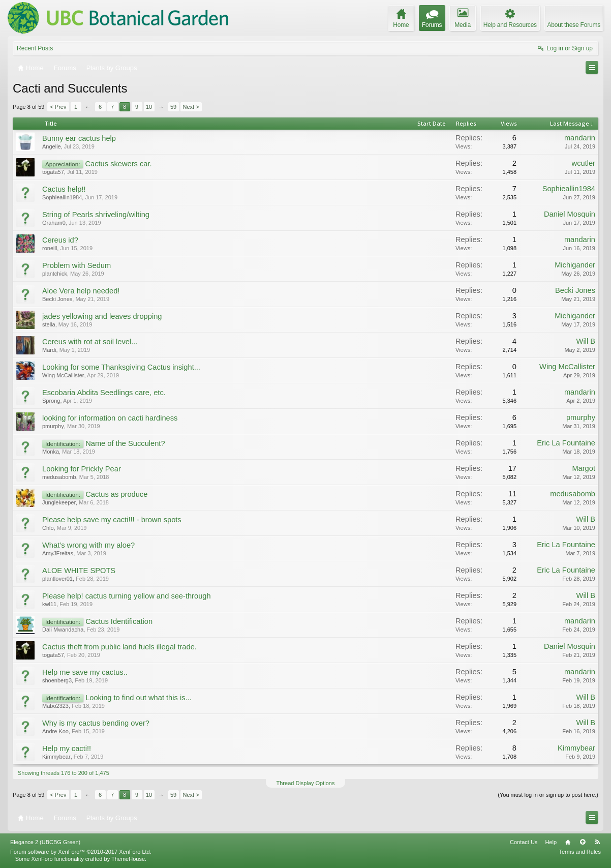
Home (568, 842)
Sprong (51, 401)
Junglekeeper (59, 502)
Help (551, 842)
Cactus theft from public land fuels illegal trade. (119, 647)
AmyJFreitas (58, 553)
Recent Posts (35, 48)
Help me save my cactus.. (85, 672)
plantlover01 (57, 579)
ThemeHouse (128, 859)
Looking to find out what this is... (139, 698)
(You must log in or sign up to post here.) (548, 795)
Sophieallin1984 (62, 197)
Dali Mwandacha (63, 630)
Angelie (52, 146)
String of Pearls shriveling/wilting (96, 215)
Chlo (48, 528)
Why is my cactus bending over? (96, 723)
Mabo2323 (55, 706)
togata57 (53, 172)
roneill (50, 248)
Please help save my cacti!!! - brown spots (112, 520)
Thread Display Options (306, 783)
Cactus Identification (119, 621)
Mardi (49, 350)
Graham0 (54, 223)
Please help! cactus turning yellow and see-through (127, 596)
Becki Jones (57, 299)
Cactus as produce (116, 494)
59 (173, 107)
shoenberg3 (57, 680)
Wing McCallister (63, 375)
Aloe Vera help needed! (81, 291)
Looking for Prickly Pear (82, 469)
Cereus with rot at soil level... (90, 342)
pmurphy (53, 426)
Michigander (575, 265)
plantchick (55, 274)
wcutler (584, 163)
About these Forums (574, 25)
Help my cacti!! (67, 749)
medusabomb (59, 477)
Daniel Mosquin (570, 214)
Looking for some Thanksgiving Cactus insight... (121, 367)
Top (583, 842)
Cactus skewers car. (118, 164)
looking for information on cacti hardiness (110, 418)
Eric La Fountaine (566, 443)
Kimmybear (56, 757)
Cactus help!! (64, 189)
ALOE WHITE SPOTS (79, 571)
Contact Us (524, 842)
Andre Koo (55, 731)
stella (49, 324)
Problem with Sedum (77, 265)
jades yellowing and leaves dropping (102, 316)
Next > (191, 107)
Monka (51, 452)
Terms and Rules (580, 852)
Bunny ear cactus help (79, 138)
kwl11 (49, 604)
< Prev (58, 107)
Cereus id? (60, 240)
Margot (584, 468)
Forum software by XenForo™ (81, 852)
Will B (586, 341)
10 (149, 107)
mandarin (580, 138)
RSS (597, 842)
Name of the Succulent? (125, 443)
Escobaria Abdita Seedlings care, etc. (104, 393)
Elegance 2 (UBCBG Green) (45, 842)
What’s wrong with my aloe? (88, 545)
